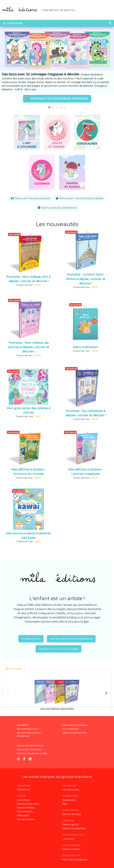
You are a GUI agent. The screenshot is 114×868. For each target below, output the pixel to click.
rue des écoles (71, 790)
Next (106, 693)
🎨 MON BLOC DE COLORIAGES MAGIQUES (57, 99)
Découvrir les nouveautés (30, 198)
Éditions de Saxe (72, 814)
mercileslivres (25, 812)
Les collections (71, 729)
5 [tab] (65, 107)
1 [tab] (49, 107)
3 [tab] (57, 107)
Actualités (22, 725)
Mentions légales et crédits (32, 753)
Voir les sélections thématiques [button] (71, 639)
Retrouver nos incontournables (79, 198)
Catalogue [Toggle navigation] (13, 23)
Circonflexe (23, 800)
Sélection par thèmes (74, 733)
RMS (65, 804)
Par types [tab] (14, 669)
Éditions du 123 (70, 825)
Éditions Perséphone (74, 828)
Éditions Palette (26, 808)
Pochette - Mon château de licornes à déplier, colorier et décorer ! (28, 347)
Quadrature (69, 800)
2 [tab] (53, 107)
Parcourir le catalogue (75, 725)
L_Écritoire (68, 839)
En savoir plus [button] (31, 639)
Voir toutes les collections (57, 208)
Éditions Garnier (71, 849)
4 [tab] (61, 107)
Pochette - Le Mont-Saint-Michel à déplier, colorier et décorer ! (86, 279)
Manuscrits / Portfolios (29, 750)
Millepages (23, 815)
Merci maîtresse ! (86, 347)
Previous (8, 693)
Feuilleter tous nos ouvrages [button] (58, 649)
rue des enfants (26, 819)
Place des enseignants (75, 860)
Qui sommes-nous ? (28, 729)
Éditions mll (23, 790)
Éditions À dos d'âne (28, 804)
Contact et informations (30, 746)
